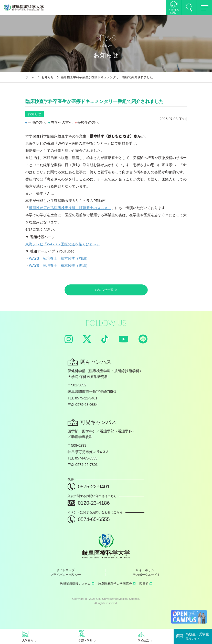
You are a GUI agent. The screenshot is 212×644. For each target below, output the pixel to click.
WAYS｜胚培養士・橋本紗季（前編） (59, 258)
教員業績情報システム (77, 584)
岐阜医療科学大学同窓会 (117, 584)
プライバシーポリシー (66, 575)
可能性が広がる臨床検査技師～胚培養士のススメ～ (70, 208)
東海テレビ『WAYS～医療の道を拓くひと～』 (63, 244)
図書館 (146, 584)
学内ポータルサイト (146, 575)
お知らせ (48, 77)
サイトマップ (66, 570)
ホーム (30, 77)
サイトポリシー (146, 570)
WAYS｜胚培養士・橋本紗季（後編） (59, 266)
